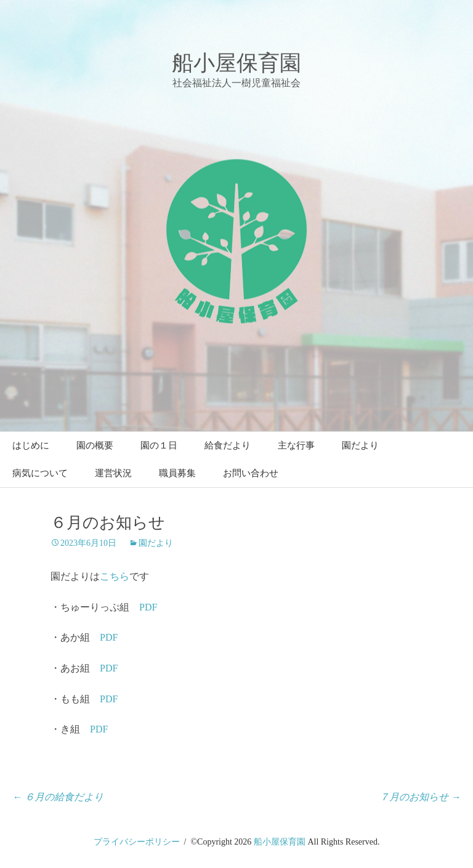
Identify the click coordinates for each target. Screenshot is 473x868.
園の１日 (159, 445)
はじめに (31, 445)
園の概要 (95, 445)
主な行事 (296, 445)
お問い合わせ (251, 473)
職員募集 (177, 473)
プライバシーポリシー (137, 842)
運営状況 (113, 473)
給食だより (228, 445)
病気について (40, 473)
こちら (115, 576)
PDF (148, 607)
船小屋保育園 (280, 842)
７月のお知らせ (420, 797)
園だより (360, 445)
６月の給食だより (58, 797)
